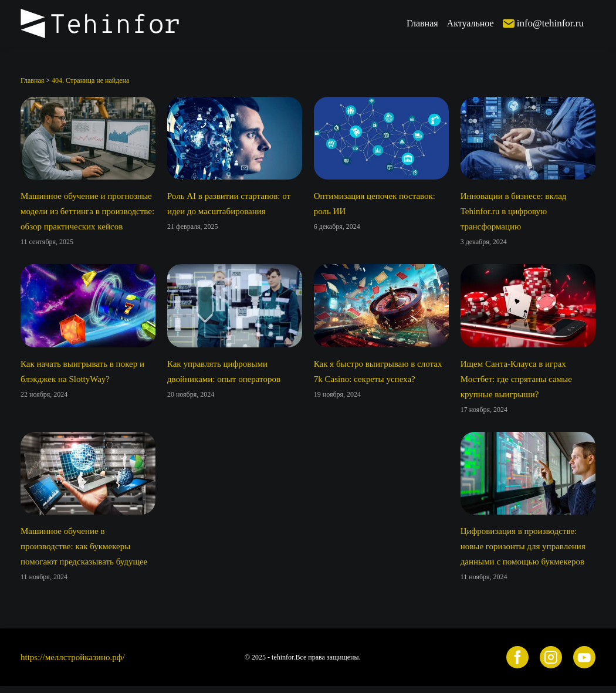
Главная (422, 23)
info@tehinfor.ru (550, 23)
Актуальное (471, 23)
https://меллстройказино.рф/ (73, 657)
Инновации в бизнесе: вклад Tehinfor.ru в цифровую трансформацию (514, 211)
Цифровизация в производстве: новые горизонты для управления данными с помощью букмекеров (523, 546)
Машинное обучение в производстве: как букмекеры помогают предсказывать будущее (84, 546)
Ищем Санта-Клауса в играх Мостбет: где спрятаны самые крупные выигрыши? (516, 379)
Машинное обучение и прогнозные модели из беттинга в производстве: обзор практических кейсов (87, 211)
